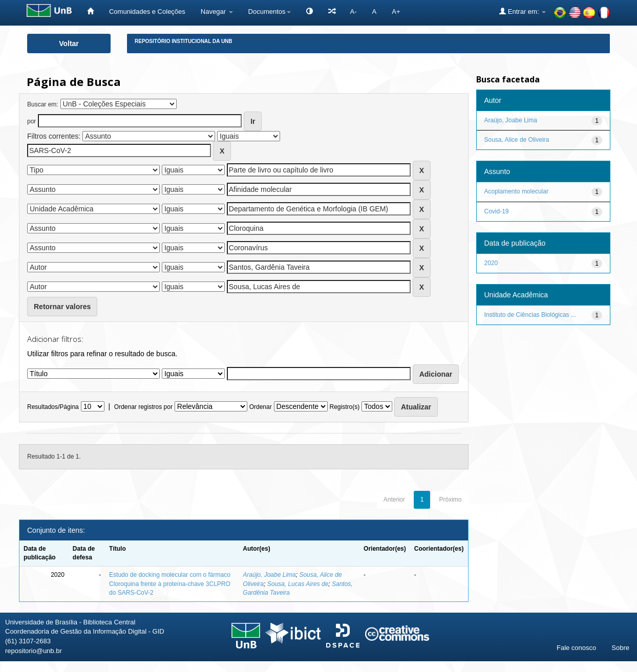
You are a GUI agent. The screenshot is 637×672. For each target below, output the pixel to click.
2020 (491, 263)
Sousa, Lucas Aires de (298, 584)
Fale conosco (576, 648)
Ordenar (261, 407)
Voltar (69, 44)
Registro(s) (344, 407)
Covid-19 (497, 211)
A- (354, 12)
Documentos (270, 12)
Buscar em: (43, 104)
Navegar (217, 12)
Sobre (620, 648)
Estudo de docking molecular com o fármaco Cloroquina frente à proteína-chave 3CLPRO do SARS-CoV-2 (170, 583)
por (31, 121)
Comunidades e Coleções (147, 12)
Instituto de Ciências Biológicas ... (530, 315)
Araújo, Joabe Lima (269, 575)
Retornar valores (62, 307)
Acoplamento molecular (516, 191)
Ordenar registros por (143, 407)
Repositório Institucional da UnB (184, 41)
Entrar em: (523, 11)
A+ (396, 12)
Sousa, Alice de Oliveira (517, 140)
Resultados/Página (53, 407)
